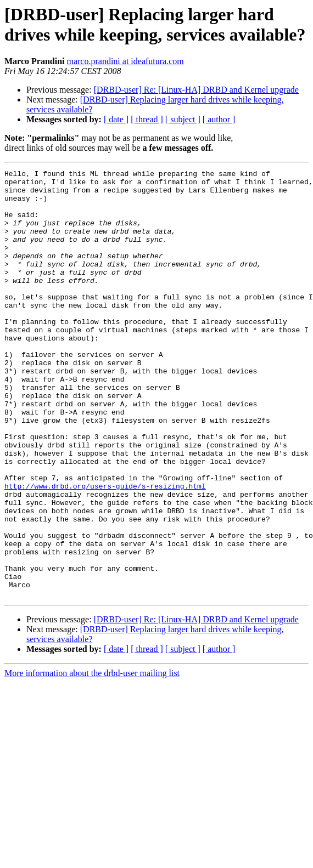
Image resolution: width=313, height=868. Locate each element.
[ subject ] (183, 119)
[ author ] (219, 119)
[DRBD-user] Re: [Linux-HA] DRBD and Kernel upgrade (196, 90)
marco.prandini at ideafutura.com (125, 61)
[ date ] (116, 119)
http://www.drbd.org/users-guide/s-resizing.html (105, 550)
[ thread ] (147, 119)
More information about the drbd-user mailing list (92, 759)
